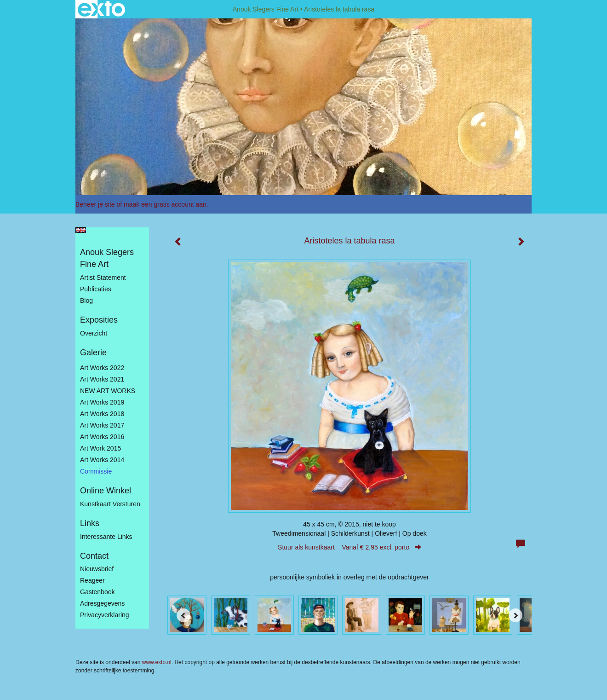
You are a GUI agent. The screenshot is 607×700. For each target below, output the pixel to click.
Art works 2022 (102, 368)
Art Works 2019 (102, 402)
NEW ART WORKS (108, 391)
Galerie (93, 353)
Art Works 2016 (102, 437)
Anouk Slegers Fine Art (266, 9)
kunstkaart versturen (110, 504)
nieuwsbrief (97, 569)
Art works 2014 (102, 460)
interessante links (106, 537)
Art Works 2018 (102, 414)
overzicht (94, 333)
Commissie (96, 471)
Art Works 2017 (102, 425)
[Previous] (183, 615)
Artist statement (103, 278)
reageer (92, 580)
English (81, 230)
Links (90, 523)
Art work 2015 (100, 448)
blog (86, 301)
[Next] (515, 615)
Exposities (99, 320)
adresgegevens (102, 603)
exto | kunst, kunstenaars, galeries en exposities (101, 9)
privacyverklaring (105, 615)
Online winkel (106, 491)
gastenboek (97, 592)
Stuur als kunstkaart (349, 547)
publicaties (96, 289)
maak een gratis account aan (165, 204)
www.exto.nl (157, 662)
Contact (94, 556)
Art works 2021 (102, 379)
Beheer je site (95, 204)
